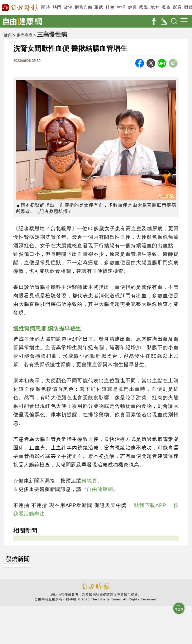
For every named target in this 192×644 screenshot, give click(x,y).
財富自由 (83, 7)
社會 (110, 7)
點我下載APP (150, 505)
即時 (46, 7)
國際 (144, 7)
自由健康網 (100, 489)
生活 (121, 7)
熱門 (57, 7)
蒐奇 (166, 7)
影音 (177, 7)
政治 (68, 7)
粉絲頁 (89, 481)
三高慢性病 (53, 34)
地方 (155, 7)
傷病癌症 (24, 35)
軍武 (99, 7)
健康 (132, 7)
